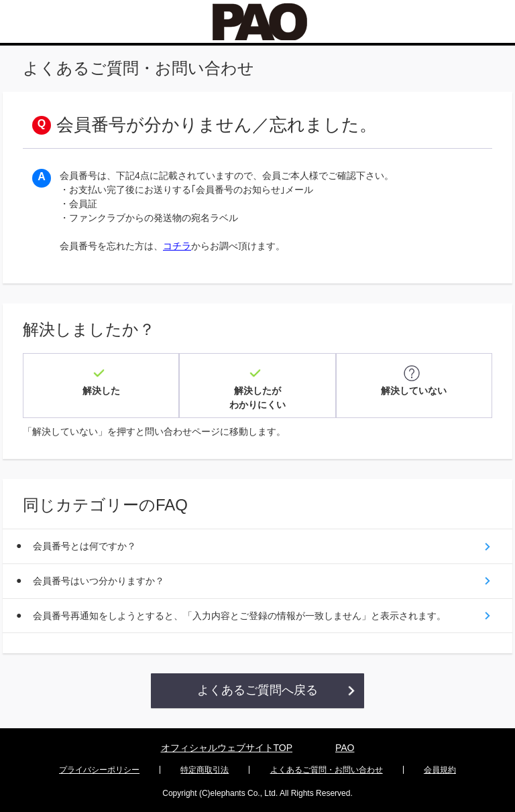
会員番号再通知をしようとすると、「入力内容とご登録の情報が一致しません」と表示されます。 (239, 614)
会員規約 (440, 769)
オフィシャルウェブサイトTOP (227, 747)
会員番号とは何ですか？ (84, 545)
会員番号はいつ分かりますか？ (99, 580)
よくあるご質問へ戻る (257, 689)
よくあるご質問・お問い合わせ (327, 769)
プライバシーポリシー (99, 769)
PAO (345, 747)
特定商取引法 (205, 769)
